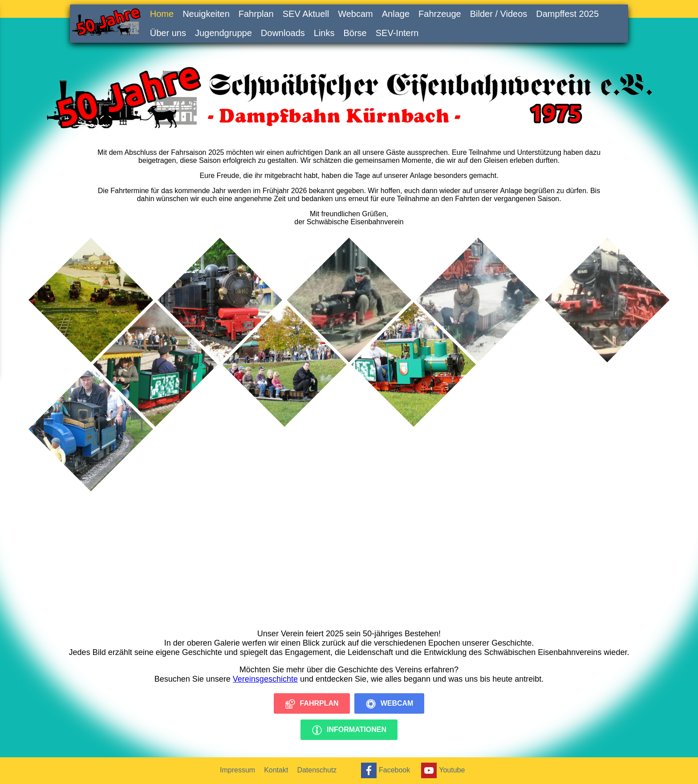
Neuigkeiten (206, 14)
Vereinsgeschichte (265, 679)
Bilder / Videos (499, 14)
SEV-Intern (397, 33)
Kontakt (276, 770)
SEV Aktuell (306, 14)
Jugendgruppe (223, 33)
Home (162, 14)
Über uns (168, 33)
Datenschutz (317, 770)
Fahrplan (256, 14)
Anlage (396, 14)
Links (324, 33)
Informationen (349, 730)
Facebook (384, 770)
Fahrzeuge (440, 14)
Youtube (442, 770)
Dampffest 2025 (567, 14)
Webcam (355, 14)
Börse (355, 33)
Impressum (237, 770)
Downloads (283, 33)
